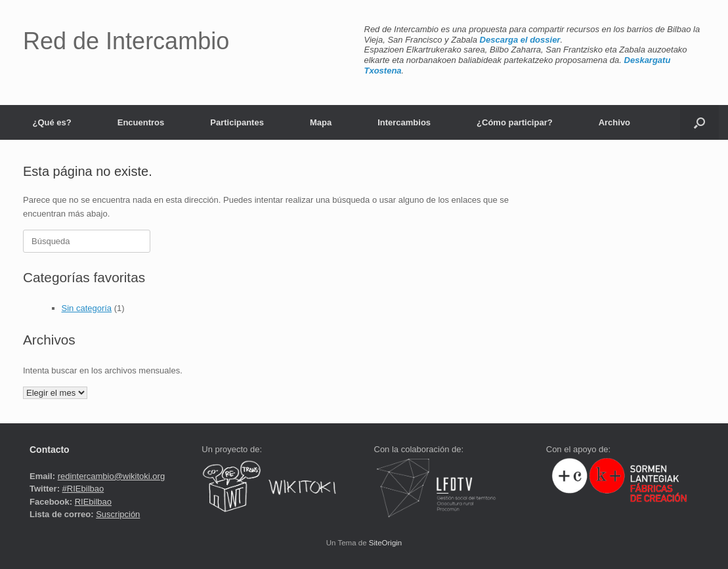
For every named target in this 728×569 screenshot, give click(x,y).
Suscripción (118, 514)
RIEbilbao (93, 502)
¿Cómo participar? (515, 122)
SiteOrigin (386, 543)
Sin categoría (87, 308)
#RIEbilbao (83, 489)
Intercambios (404, 122)
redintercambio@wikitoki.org (111, 476)
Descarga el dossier (520, 40)
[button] (699, 122)
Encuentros (141, 122)
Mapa (321, 122)
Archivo (614, 122)
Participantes (237, 122)
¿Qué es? (52, 122)
